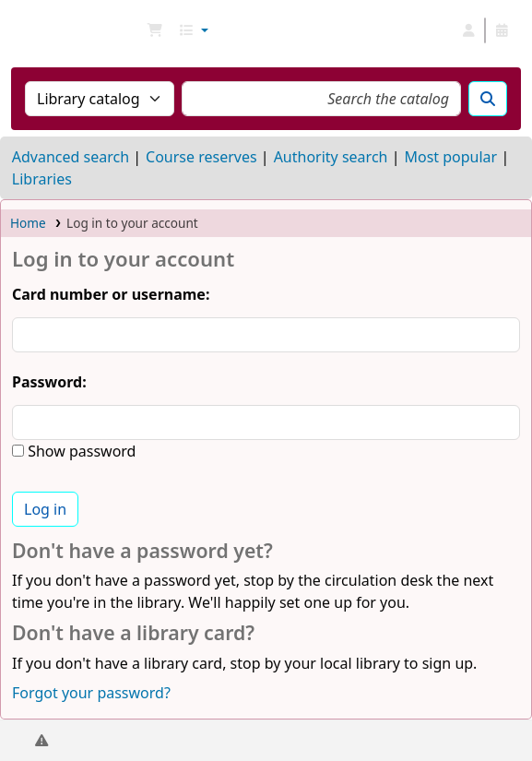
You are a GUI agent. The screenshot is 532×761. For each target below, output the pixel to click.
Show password (80, 451)
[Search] (488, 99)
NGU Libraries (21, 30)
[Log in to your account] (468, 30)
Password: (49, 382)
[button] (155, 30)
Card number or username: (111, 294)
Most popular (450, 157)
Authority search (331, 157)
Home (28, 223)
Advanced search (71, 157)
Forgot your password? (91, 693)
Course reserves (201, 157)
